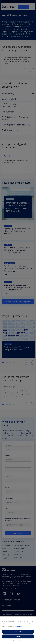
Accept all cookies (18, 632)
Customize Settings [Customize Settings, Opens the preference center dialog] (18, 641)
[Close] (34, 619)
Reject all (18, 636)
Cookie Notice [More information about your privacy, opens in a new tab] (19, 626)
